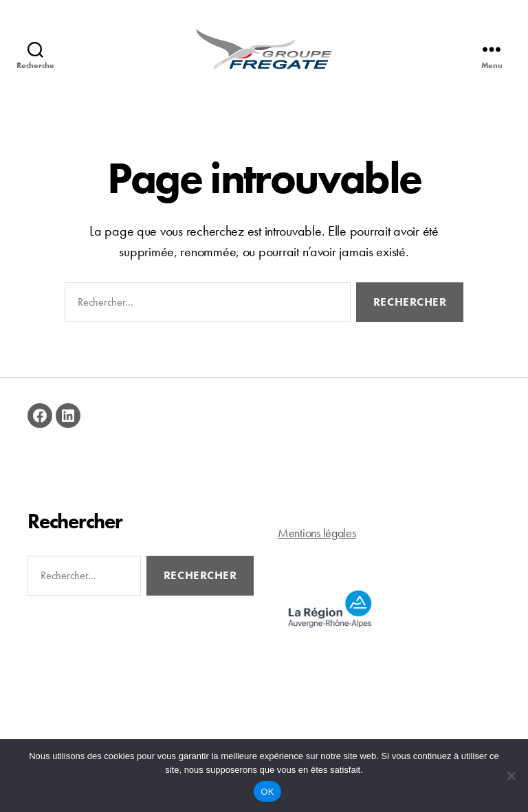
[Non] (511, 776)
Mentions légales (317, 549)
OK (267, 792)
